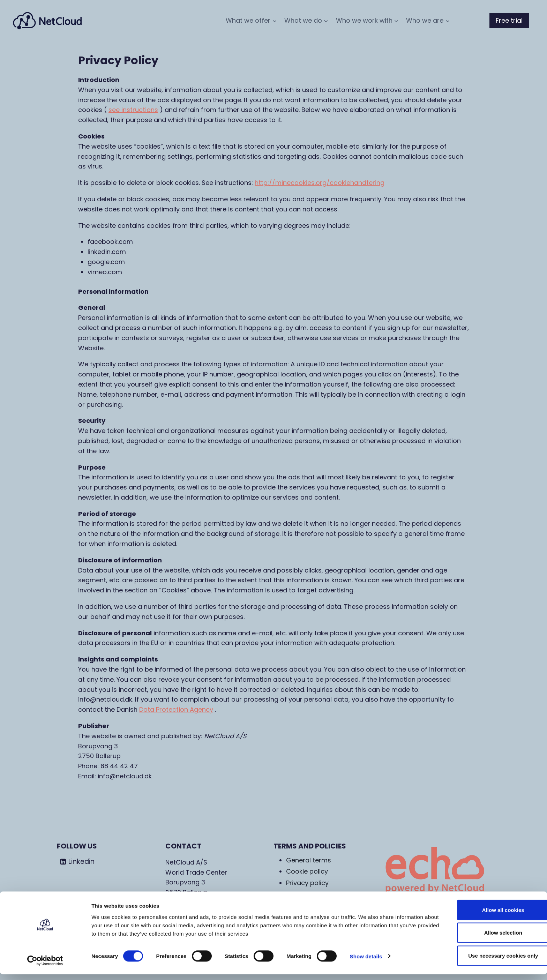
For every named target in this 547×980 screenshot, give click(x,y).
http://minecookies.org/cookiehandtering (320, 183)
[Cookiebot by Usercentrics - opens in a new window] (45, 966)
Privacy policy (307, 883)
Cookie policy (307, 871)
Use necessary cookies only (489, 961)
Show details (366, 962)
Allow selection (489, 939)
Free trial (509, 20)
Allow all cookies (489, 916)
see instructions (133, 110)
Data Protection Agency (176, 709)
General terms (309, 860)
